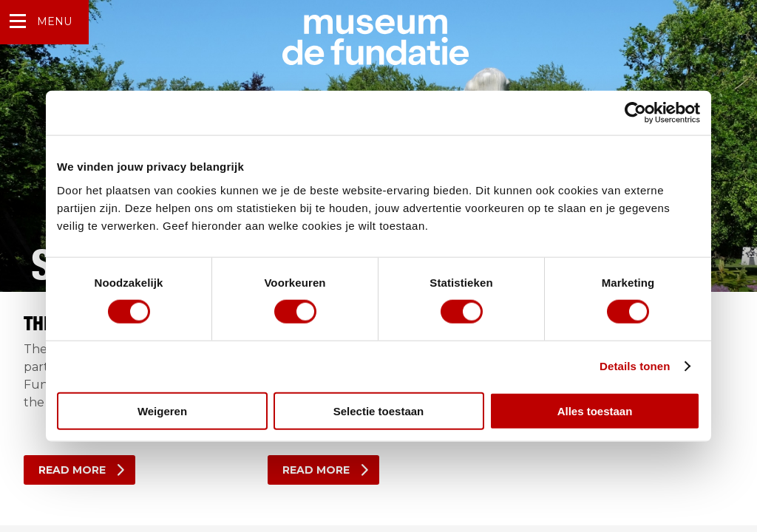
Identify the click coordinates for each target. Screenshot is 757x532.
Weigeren (162, 410)
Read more (72, 470)
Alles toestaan (595, 410)
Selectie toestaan (379, 410)
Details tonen (635, 366)
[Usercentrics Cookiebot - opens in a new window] (635, 113)
